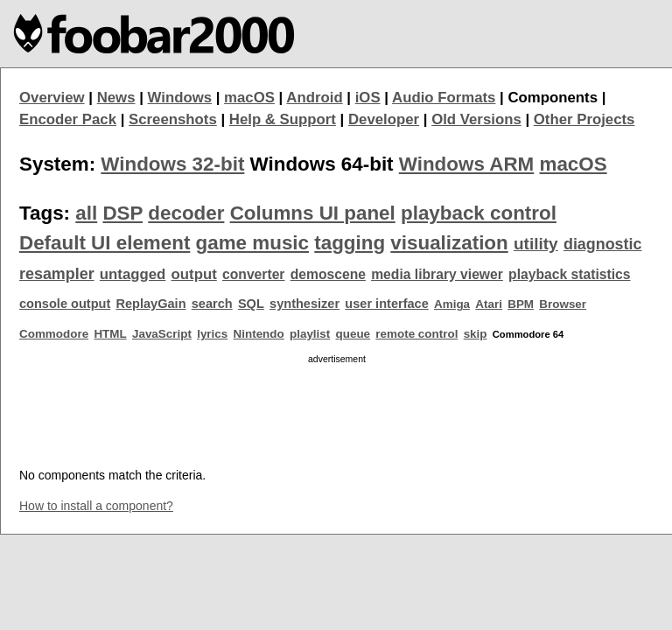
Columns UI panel (313, 213)
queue (353, 334)
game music (252, 243)
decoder (186, 213)
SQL (251, 304)
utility (536, 244)
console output (65, 304)
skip (476, 334)
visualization (449, 243)
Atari (489, 304)
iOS (368, 98)
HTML (110, 334)
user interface (386, 304)
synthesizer (304, 304)
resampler (57, 274)
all (86, 213)
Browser (563, 304)
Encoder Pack (68, 119)
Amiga (452, 304)
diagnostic (603, 244)
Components (553, 98)
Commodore (54, 334)
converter (253, 274)
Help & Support (283, 119)
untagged (133, 274)
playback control (479, 213)
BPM (521, 304)
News (116, 98)
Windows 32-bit (172, 164)
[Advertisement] (337, 410)
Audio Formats (444, 98)
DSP (122, 213)
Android (314, 98)
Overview (52, 98)
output (194, 274)
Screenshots (173, 119)
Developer (384, 119)
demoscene (328, 274)
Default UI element (105, 243)
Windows (180, 98)
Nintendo (259, 334)
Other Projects (584, 119)
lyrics (212, 334)
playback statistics (569, 274)
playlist (310, 334)
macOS (249, 98)
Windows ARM (466, 164)
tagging (350, 243)
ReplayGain (150, 304)
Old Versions (476, 119)
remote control (416, 334)
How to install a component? (96, 506)
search (212, 304)
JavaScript (162, 334)
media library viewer (437, 274)
